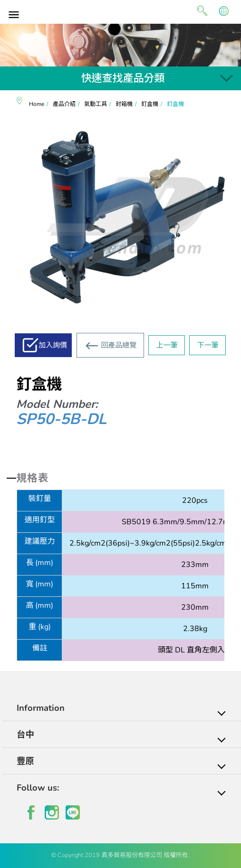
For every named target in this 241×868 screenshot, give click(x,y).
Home (37, 104)
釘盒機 (150, 104)
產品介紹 (64, 104)
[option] (120, 45)
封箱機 (124, 104)
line (73, 812)
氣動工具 (96, 104)
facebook (31, 812)
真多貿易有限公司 (121, 11)
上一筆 (167, 345)
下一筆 (207, 345)
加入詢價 (53, 345)
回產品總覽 (119, 345)
